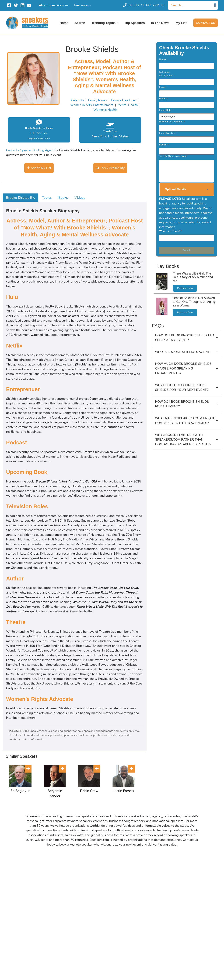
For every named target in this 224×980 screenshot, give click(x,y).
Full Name (164, 72)
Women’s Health (105, 110)
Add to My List (39, 168)
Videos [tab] (80, 198)
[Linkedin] (22, 5)
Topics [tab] (47, 198)
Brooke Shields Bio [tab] (21, 198)
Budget (164, 145)
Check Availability (110, 168)
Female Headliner (123, 100)
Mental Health (128, 105)
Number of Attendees (172, 122)
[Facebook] (9, 5)
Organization (167, 76)
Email (163, 87)
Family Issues (97, 100)
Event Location (168, 133)
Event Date (166, 110)
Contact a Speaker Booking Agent (30, 150)
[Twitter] (16, 5)
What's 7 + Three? (170, 231)
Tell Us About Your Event (173, 156)
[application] (90, 5)
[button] (206, 23)
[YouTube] (29, 5)
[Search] (215, 5)
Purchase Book (185, 288)
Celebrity (78, 100)
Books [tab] (63, 198)
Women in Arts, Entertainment (92, 105)
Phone (164, 99)
